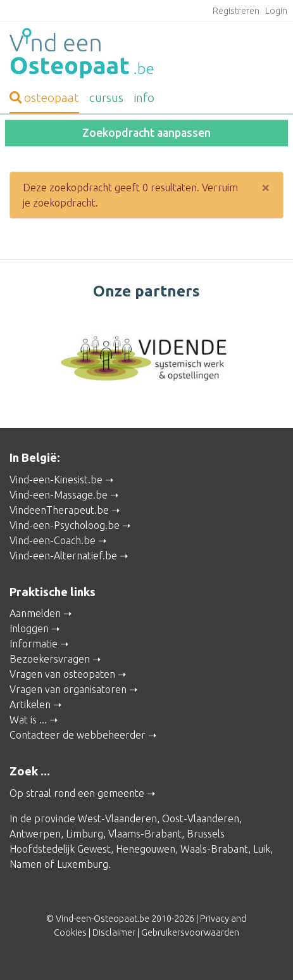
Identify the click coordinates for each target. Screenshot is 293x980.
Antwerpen (35, 834)
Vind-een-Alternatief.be (63, 556)
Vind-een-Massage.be (59, 495)
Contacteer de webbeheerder (78, 735)
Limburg (84, 834)
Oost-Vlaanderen (201, 818)
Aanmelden (35, 613)
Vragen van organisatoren (68, 689)
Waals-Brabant (214, 849)
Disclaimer (114, 932)
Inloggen (29, 628)
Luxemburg (83, 864)
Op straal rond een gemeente (77, 793)
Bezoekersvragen (50, 659)
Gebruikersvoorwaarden (190, 932)
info (144, 98)
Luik (262, 849)
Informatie (34, 644)
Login (276, 11)
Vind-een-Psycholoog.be (65, 525)
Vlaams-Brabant (145, 834)
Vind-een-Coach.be (53, 540)
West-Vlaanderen (117, 818)
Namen (26, 864)
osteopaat (44, 98)
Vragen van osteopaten (62, 674)
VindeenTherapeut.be (59, 510)
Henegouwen (146, 849)
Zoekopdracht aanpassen (146, 133)
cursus (106, 98)
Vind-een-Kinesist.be (56, 480)
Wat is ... (28, 720)
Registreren (236, 11)
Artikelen (30, 704)
